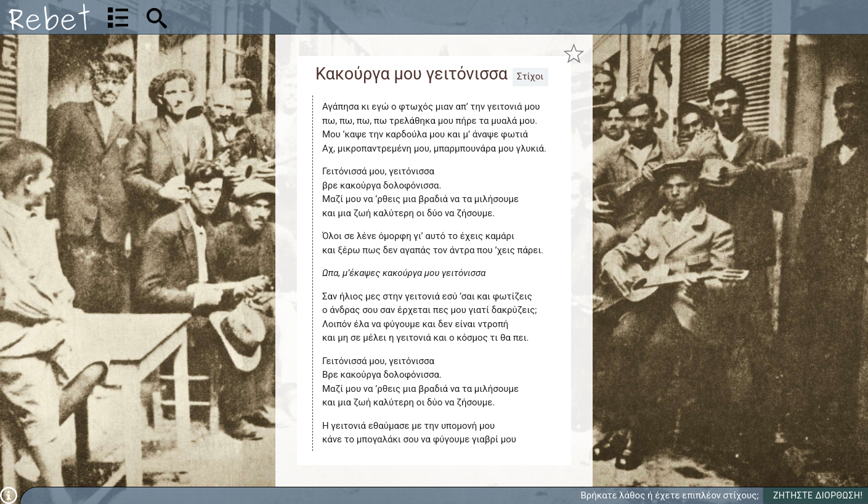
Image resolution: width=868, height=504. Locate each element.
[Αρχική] (49, 17)
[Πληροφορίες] (9, 495)
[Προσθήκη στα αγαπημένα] (574, 54)
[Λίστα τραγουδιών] (118, 17)
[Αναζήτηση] (238, 17)
